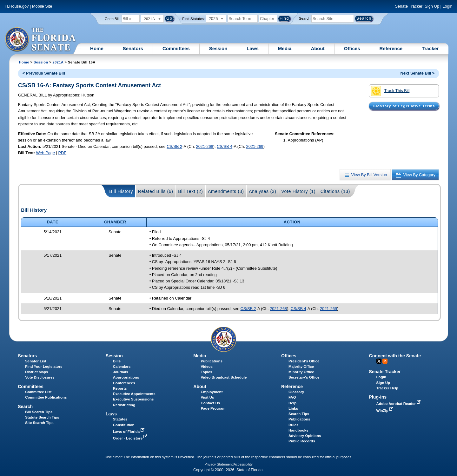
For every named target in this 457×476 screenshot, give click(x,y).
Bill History (121, 191)
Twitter (379, 361)
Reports (120, 388)
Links (293, 408)
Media (285, 48)
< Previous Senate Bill (44, 73)
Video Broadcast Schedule (224, 377)
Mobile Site (42, 6)
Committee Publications (46, 397)
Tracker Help (387, 388)
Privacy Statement (219, 464)
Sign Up (432, 6)
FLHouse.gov (17, 6)
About (318, 48)
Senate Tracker (385, 372)
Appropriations (126, 377)
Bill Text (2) (190, 191)
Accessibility (243, 464)
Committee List (38, 392)
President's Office (304, 361)
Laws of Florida (129, 432)
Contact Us (210, 403)
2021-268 (205, 146)
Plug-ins (378, 397)
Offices (352, 48)
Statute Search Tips (42, 417)
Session (218, 48)
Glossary (296, 392)
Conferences (124, 383)
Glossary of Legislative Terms (404, 106)
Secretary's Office (304, 377)
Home (97, 48)
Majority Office (301, 367)
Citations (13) (335, 191)
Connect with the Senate (395, 356)
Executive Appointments (134, 394)
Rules (293, 425)
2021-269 (255, 146)
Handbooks (298, 430)
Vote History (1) (298, 191)
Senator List (36, 361)
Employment (212, 392)
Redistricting (124, 405)
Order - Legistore (131, 438)
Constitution (124, 425)
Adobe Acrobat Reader (399, 404)
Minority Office (301, 372)
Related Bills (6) (156, 191)
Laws (253, 48)
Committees (176, 48)
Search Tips (299, 414)
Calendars (122, 367)
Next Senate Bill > (418, 73)
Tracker (430, 48)
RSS (385, 361)
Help (292, 403)
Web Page (46, 153)
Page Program (213, 408)
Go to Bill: (113, 19)
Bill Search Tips (39, 412)
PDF (62, 153)
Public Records (302, 441)
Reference (391, 48)
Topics (206, 372)
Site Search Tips (39, 423)
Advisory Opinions (305, 436)
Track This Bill (390, 91)
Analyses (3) (263, 191)
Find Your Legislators (44, 367)
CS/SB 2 (174, 146)
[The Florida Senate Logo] (41, 40)
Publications (211, 361)
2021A (58, 62)
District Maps (36, 372)
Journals (121, 372)
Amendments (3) (226, 191)
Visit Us (207, 397)
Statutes (120, 419)
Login (447, 6)
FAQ (292, 397)
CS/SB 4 (225, 146)
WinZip (385, 411)
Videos (207, 367)
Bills (117, 361)
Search (305, 18)
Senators (133, 48)
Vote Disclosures (40, 377)
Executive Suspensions (133, 399)
